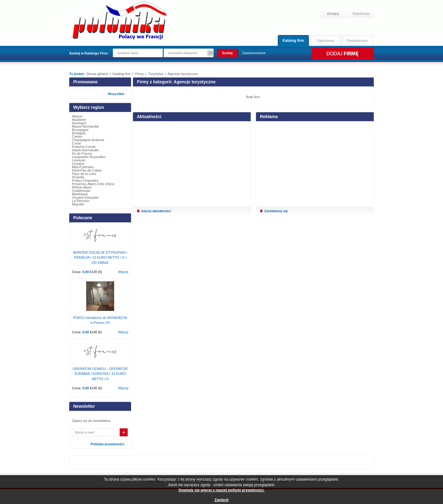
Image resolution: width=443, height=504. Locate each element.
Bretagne (79, 133)
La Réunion (81, 201)
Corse (76, 143)
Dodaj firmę (342, 54)
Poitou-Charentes (85, 181)
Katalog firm (293, 41)
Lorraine (78, 164)
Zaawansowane (254, 53)
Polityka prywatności (108, 444)
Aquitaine (79, 120)
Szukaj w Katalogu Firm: (89, 53)
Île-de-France (82, 153)
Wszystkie (116, 94)
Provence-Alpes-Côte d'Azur (93, 184)
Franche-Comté (84, 147)
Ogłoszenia (325, 41)
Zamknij (221, 500)
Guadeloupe (81, 191)
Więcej (123, 272)
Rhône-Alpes (82, 187)
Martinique (80, 194)
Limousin (79, 160)
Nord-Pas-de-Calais (87, 170)
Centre (77, 137)
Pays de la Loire (84, 174)
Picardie (78, 177)
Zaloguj (333, 14)
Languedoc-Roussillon (89, 157)
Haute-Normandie (85, 150)
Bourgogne (80, 130)
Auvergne (79, 123)
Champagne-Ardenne (88, 140)
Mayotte (78, 204)
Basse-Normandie (86, 126)
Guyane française (85, 197)
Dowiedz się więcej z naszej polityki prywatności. (221, 490)
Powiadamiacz (357, 41)
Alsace (77, 116)
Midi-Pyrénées (83, 167)
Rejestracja (361, 14)
